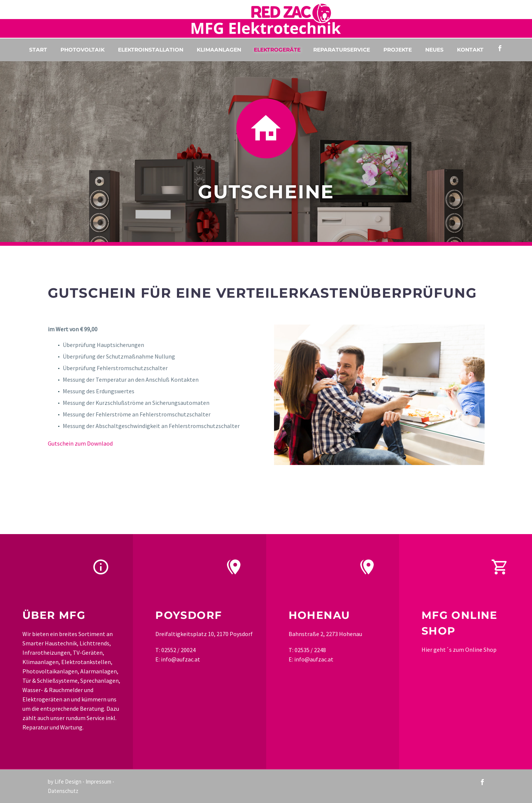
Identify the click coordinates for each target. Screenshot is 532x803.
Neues (434, 50)
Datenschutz (63, 791)
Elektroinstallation (151, 50)
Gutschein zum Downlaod (80, 443)
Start (38, 50)
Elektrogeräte (277, 50)
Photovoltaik (83, 50)
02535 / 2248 (310, 650)
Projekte (398, 50)
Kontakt (470, 50)
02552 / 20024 (178, 650)
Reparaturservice (342, 50)
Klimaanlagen (219, 50)
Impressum (98, 782)
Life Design (68, 782)
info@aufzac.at (181, 659)
